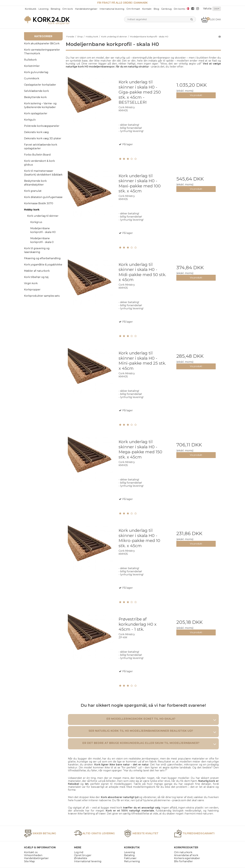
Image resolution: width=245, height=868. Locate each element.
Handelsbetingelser (86, 9)
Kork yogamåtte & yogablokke (43, 265)
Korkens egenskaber (187, 858)
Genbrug (166, 9)
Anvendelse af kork (186, 855)
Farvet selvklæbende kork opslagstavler (41, 147)
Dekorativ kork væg (36, 132)
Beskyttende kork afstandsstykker (35, 183)
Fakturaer (130, 858)
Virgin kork (31, 283)
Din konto (180, 9)
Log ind (79, 852)
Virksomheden (33, 855)
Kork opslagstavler (36, 113)
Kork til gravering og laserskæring (37, 250)
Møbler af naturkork (37, 271)
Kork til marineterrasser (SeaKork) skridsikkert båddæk (43, 173)
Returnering (132, 861)
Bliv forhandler (183, 861)
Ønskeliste (81, 858)
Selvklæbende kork (36, 91)
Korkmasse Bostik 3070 (39, 203)
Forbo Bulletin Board (37, 155)
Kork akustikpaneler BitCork (42, 43)
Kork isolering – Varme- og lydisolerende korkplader (40, 105)
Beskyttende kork (35, 97)
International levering (112, 9)
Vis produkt (196, 95)
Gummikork (32, 78)
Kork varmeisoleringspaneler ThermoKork (42, 52)
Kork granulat (33, 191)
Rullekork (30, 60)
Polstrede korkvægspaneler (42, 126)
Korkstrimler (32, 66)
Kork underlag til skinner (43, 216)
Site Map (29, 861)
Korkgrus (36, 222)
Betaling (55, 9)
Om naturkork (183, 852)
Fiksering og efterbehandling (42, 258)
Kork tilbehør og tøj (36, 277)
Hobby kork (32, 210)
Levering (43, 9)
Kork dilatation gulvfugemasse (43, 197)
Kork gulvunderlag (36, 72)
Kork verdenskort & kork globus (39, 163)
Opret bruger (83, 855)
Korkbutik (31, 9)
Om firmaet (133, 9)
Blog (156, 9)
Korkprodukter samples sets (42, 296)
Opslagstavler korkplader (40, 85)
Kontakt (147, 9)
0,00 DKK (211, 19)
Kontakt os (31, 852)
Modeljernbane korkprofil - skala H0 (43, 230)
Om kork (68, 9)
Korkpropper (32, 290)
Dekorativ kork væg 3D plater (43, 138)
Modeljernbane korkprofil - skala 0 (42, 240)
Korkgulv (30, 120)
